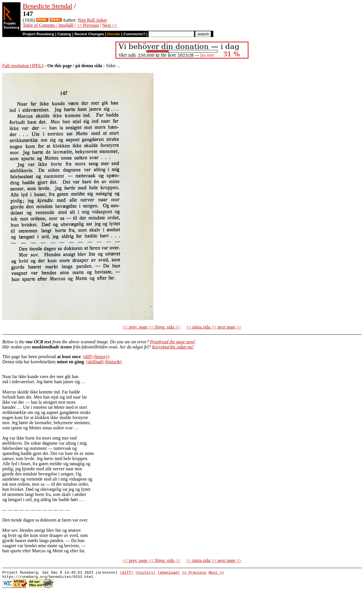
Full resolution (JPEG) (23, 66)
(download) (169, 573)
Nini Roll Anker (93, 20)
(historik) (113, 362)
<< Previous (88, 25)
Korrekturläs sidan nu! (173, 347)
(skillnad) (95, 362)
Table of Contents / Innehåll (48, 25)
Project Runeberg (38, 34)
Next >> (110, 25)
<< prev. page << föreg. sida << (151, 327)
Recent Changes (89, 34)
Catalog (64, 34)
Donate (114, 34)
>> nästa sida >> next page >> (214, 327)
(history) (101, 357)
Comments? (134, 34)
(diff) (88, 357)
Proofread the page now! (172, 342)
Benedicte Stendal (47, 6)
